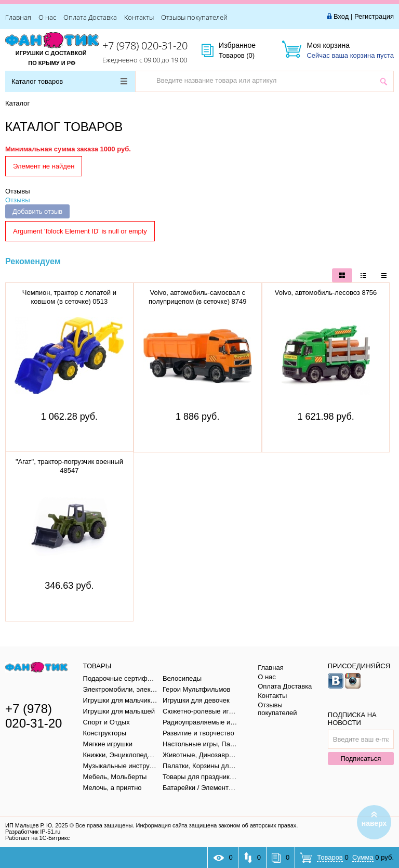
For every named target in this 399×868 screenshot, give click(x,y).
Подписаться (361, 759)
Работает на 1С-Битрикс (37, 838)
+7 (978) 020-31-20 (145, 46)
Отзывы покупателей (194, 17)
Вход (341, 16)
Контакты (139, 17)
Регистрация (374, 16)
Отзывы (18, 191)
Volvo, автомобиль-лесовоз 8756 (326, 293)
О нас (47, 17)
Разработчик (33, 832)
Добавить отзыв (37, 211)
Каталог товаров (69, 81)
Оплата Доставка (90, 17)
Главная (18, 17)
